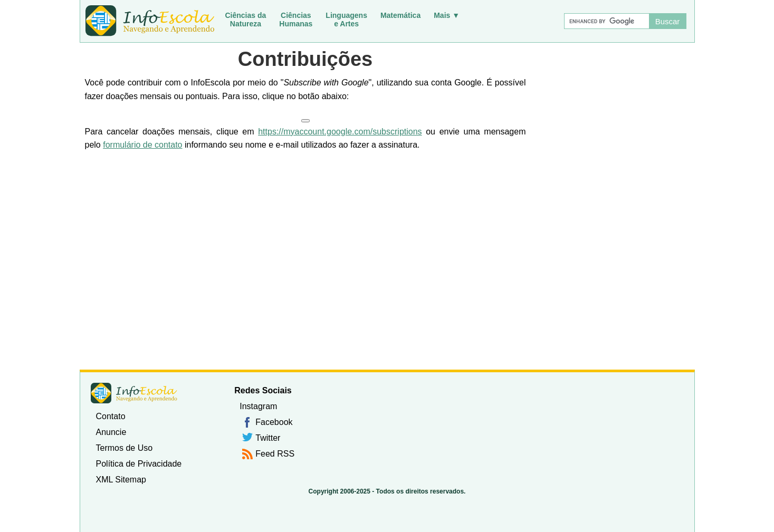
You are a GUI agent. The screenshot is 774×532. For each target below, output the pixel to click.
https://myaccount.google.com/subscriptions (340, 132)
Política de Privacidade (139, 464)
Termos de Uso (125, 448)
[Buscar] (606, 21)
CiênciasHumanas (296, 20)
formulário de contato (142, 145)
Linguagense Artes (346, 20)
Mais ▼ (447, 15)
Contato (111, 416)
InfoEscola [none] (134, 393)
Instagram (258, 406)
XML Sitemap (121, 480)
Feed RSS (275, 454)
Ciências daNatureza (246, 20)
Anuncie (111, 432)
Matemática (400, 15)
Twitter (268, 438)
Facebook (274, 422)
